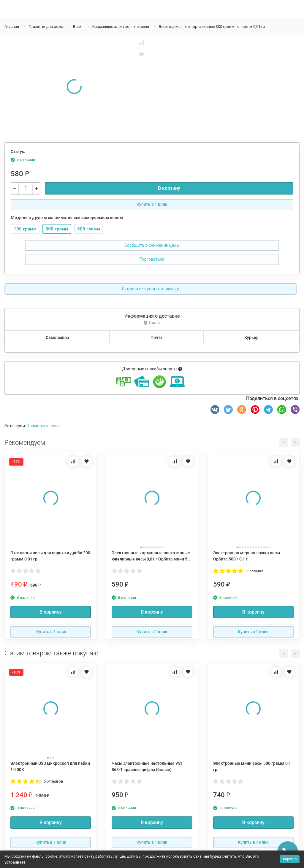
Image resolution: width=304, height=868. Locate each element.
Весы (78, 27)
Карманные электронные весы (121, 27)
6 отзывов (53, 781)
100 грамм (25, 229)
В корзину (169, 188)
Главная (12, 27)
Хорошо (290, 859)
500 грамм (89, 229)
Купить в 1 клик (152, 204)
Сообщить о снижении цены (152, 245)
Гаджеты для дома (46, 27)
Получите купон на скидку (151, 289)
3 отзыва (255, 571)
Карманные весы (43, 426)
